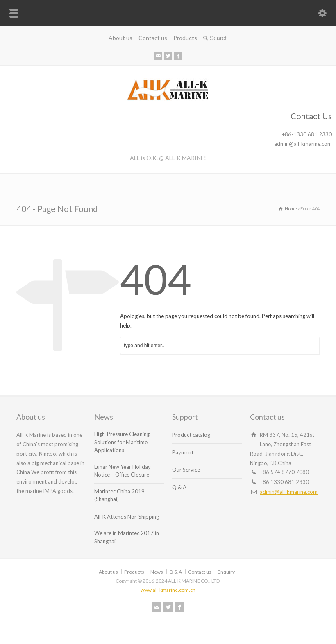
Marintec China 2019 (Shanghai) (119, 495)
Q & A (179, 487)
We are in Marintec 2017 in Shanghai (127, 537)
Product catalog (191, 435)
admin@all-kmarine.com (289, 492)
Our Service (186, 470)
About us (120, 38)
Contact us (153, 38)
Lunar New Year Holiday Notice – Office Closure (123, 471)
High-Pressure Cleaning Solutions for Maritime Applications (122, 442)
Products (185, 38)
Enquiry (226, 572)
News (157, 572)
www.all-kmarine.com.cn (168, 590)
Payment (183, 452)
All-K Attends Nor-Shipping (127, 517)
